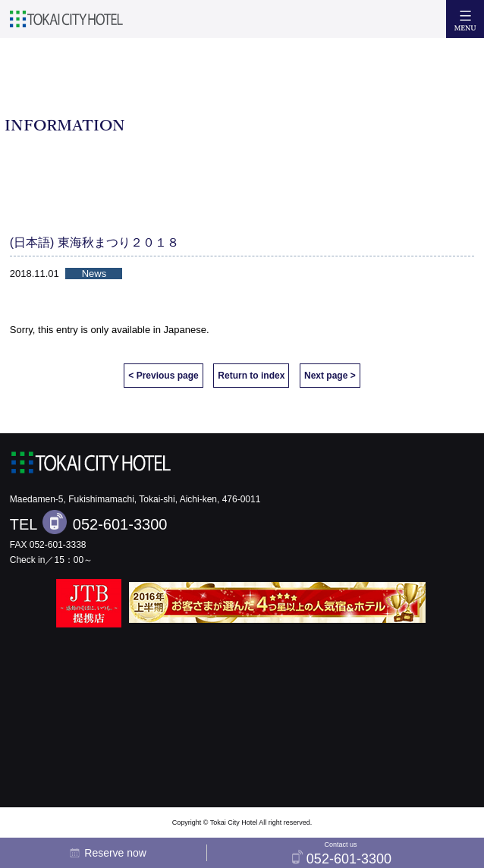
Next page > (330, 376)
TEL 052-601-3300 (89, 522)
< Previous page (163, 376)
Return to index (251, 376)
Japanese (185, 330)
